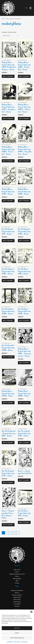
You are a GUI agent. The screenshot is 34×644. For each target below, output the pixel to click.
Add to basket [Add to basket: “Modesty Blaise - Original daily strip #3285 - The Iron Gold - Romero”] (24, 76)
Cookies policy (17, 602)
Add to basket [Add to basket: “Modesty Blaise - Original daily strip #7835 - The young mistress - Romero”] (24, 363)
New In (17, 572)
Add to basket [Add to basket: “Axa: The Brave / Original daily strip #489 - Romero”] (24, 281)
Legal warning (24, 642)
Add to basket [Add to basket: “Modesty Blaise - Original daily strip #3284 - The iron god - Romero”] (8, 161)
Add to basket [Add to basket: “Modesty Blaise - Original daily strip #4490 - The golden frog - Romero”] (24, 161)
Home (3, 19)
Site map (17, 606)
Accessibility (17, 604)
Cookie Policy (10, 642)
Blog (17, 581)
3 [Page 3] (11, 533)
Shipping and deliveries (17, 590)
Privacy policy (17, 642)
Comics (17, 576)
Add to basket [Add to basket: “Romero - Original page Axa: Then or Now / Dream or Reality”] (8, 525)
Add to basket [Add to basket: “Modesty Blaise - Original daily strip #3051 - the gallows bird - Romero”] (8, 119)
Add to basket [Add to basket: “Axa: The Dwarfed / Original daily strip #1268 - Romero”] (8, 357)
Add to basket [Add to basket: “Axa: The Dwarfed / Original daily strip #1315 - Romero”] (8, 482)
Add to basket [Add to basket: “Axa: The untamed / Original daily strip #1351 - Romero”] (24, 443)
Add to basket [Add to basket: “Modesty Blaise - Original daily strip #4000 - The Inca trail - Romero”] (24, 119)
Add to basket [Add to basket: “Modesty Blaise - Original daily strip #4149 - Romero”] (24, 201)
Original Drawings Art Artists (17, 574)
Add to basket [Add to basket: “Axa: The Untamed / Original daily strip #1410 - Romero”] (8, 281)
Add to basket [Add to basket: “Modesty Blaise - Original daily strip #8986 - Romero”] (24, 403)
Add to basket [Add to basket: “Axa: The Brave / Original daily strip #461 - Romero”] (24, 522)
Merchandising (17, 578)
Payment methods (17, 595)
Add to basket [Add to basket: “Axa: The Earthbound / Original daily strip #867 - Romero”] (8, 443)
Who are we (17, 569)
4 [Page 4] (14, 533)
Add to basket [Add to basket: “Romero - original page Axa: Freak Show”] (24, 480)
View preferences (17, 638)
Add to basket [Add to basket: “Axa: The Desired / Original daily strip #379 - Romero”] (8, 241)
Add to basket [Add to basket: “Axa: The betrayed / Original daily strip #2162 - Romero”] (24, 241)
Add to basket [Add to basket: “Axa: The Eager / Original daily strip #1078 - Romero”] (24, 320)
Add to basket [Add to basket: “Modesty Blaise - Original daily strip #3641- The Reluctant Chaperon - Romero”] (8, 76)
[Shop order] (10, 35)
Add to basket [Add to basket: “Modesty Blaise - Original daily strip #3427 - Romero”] (8, 201)
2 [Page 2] (7, 533)
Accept (17, 628)
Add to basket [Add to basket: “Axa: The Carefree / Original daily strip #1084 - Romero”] (8, 320)
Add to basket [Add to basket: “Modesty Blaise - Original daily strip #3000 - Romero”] (8, 403)
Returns (17, 593)
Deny (17, 633)
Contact (17, 583)
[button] (31, 612)
